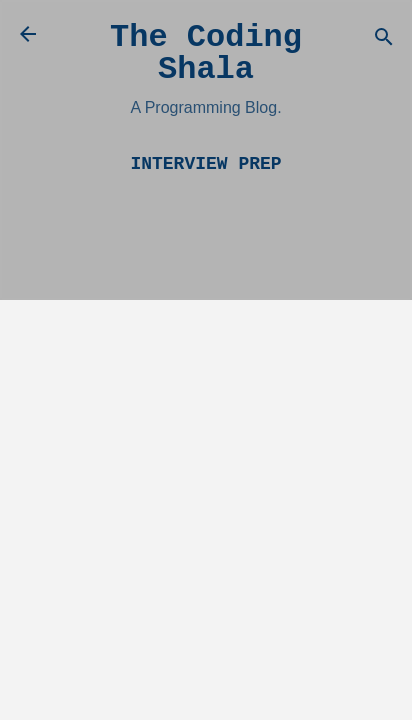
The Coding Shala (206, 53)
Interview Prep (205, 164)
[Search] (384, 40)
